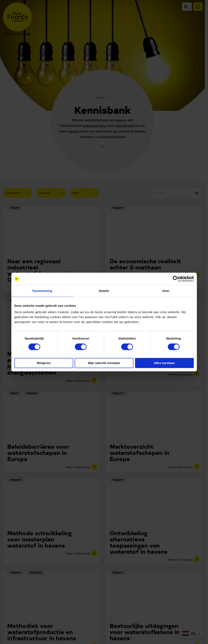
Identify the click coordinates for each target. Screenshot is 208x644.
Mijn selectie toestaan (104, 363)
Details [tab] (104, 291)
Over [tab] (166, 291)
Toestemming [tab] (42, 291)
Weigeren (44, 363)
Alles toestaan (164, 363)
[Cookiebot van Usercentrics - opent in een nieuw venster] (176, 279)
